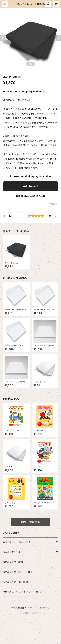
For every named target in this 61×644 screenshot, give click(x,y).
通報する (54, 204)
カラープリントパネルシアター (18, 542)
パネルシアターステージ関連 (17, 572)
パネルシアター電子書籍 (15, 582)
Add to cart (30, 186)
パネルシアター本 (12, 552)
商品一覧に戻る (31, 522)
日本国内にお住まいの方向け (31, 196)
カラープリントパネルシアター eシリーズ (24, 592)
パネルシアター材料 (13, 562)
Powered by (31, 613)
